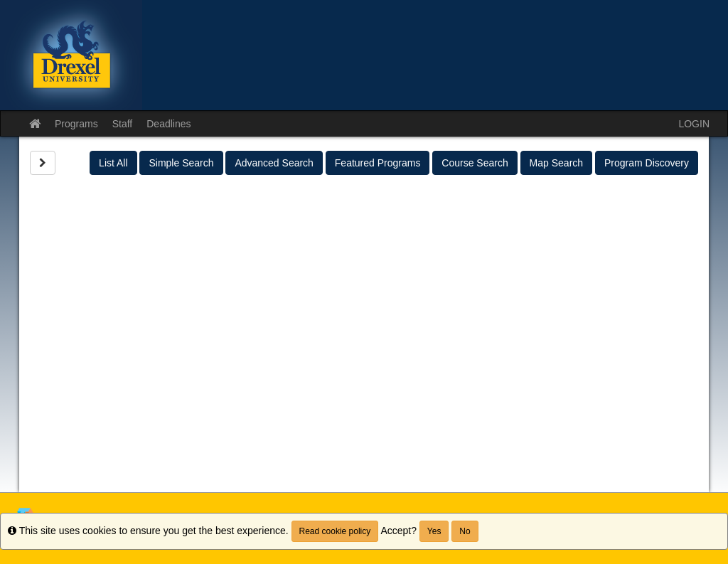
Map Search (556, 163)
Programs (76, 124)
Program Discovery (647, 163)
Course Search (475, 163)
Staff (123, 124)
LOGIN (694, 124)
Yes (434, 531)
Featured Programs (378, 163)
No (465, 531)
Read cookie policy (335, 531)
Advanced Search (274, 163)
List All (113, 163)
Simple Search (181, 163)
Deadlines (168, 124)
